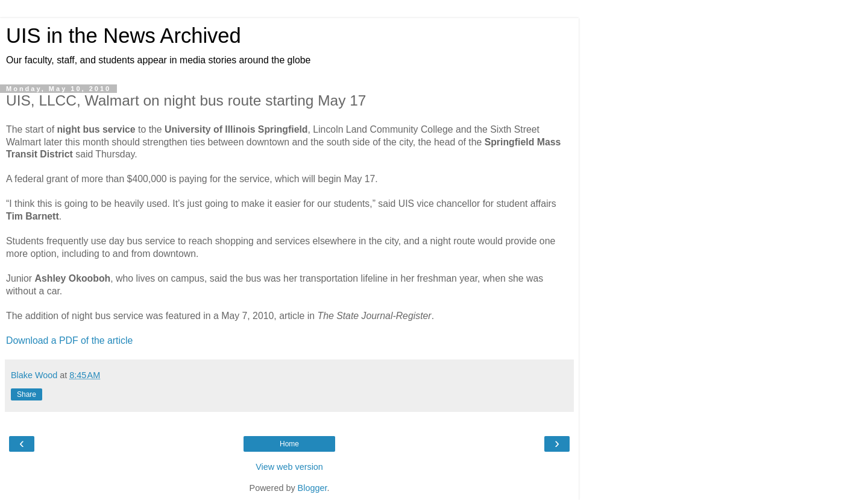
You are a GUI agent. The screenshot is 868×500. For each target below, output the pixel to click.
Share (27, 394)
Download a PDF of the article (69, 340)
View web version (289, 467)
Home (289, 444)
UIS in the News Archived (124, 36)
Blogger (313, 488)
